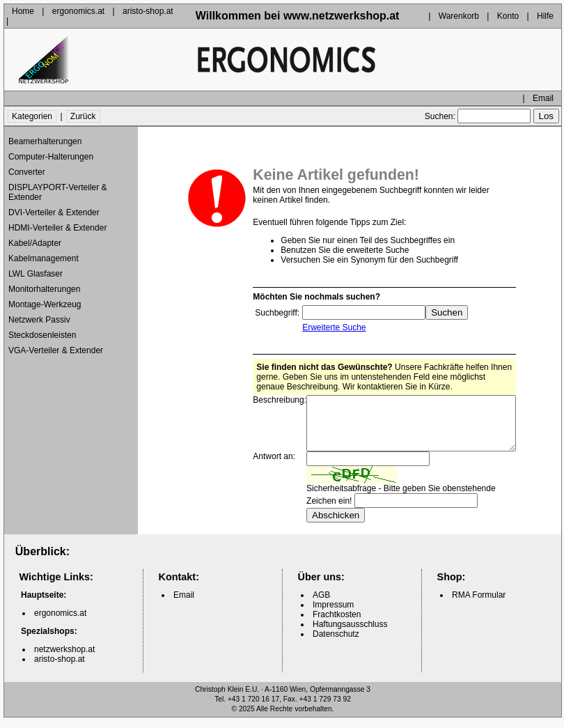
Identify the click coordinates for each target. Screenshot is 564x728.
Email (543, 98)
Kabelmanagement (44, 258)
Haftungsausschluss (350, 635)
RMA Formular (479, 605)
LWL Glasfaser (36, 274)
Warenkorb (459, 16)
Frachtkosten (337, 625)
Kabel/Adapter (35, 243)
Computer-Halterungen (51, 157)
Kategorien (32, 116)
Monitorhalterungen (44, 289)
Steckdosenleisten (42, 335)
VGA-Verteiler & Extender (56, 350)
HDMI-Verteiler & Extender (57, 228)
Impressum (333, 615)
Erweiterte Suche (322, 327)
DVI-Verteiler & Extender (54, 212)
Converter (27, 172)
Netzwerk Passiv (39, 320)
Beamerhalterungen (45, 141)
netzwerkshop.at (64, 660)
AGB (321, 605)
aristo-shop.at (148, 11)
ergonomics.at (78, 11)
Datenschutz (336, 644)
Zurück (83, 116)
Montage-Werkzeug (45, 304)
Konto (508, 16)
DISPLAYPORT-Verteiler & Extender (58, 192)
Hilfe (545, 16)
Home (23, 11)
